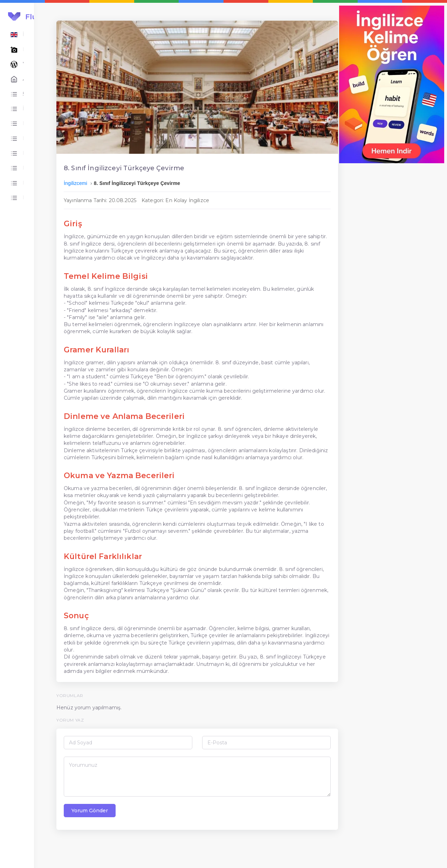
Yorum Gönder (134, 839)
